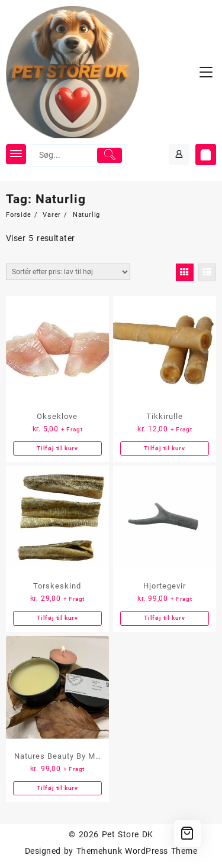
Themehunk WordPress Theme (137, 851)
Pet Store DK (128, 834)
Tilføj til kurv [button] (57, 448)
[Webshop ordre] (68, 272)
